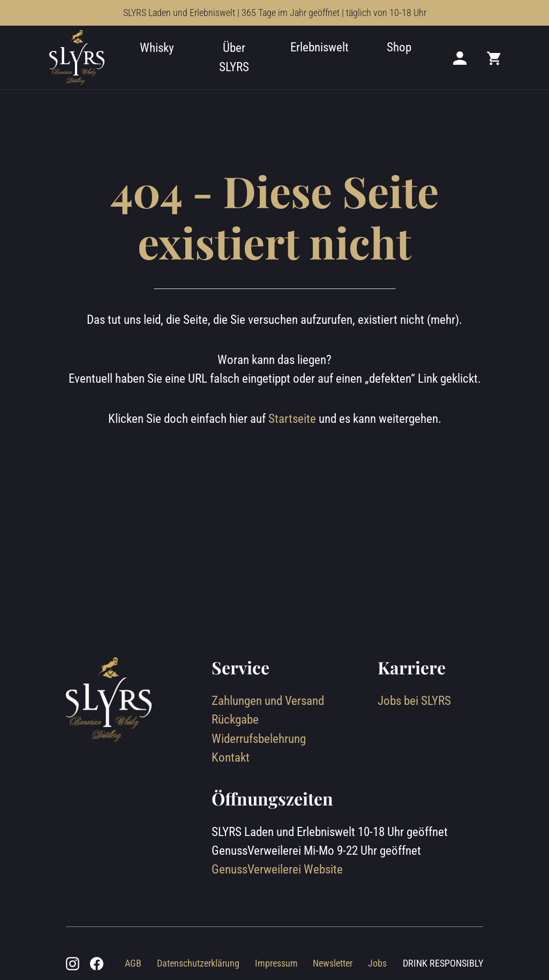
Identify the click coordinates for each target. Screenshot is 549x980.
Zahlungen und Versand (268, 701)
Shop (399, 47)
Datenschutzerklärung (198, 963)
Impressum (276, 963)
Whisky (157, 48)
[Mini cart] (494, 58)
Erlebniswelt (319, 47)
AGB (133, 963)
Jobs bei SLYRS (414, 701)
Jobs (377, 963)
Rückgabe (235, 719)
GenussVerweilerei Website (277, 869)
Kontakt (231, 757)
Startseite (292, 419)
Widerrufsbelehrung (259, 739)
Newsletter (333, 963)
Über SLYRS (234, 57)
